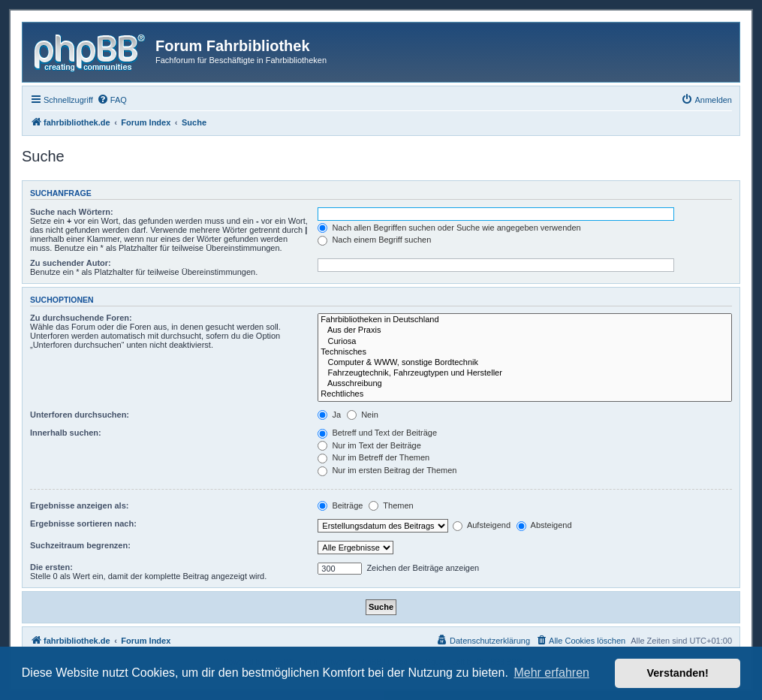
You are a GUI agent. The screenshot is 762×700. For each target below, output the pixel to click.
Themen (391, 505)
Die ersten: (51, 567)
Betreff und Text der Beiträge (377, 433)
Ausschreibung (525, 384)
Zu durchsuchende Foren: (81, 318)
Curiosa (525, 342)
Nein (363, 415)
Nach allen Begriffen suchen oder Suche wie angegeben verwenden (449, 228)
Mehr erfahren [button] (551, 673)
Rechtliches (525, 394)
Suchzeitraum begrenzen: (80, 545)
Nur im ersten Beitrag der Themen (387, 470)
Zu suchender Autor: (71, 263)
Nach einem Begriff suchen (374, 240)
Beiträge (340, 505)
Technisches (525, 352)
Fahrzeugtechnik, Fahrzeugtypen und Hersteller (525, 373)
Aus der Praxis (525, 330)
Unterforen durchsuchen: (80, 415)
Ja (329, 415)
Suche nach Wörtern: (72, 212)
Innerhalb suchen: (66, 433)
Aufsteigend (482, 525)
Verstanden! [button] (678, 673)
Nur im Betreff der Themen (373, 457)
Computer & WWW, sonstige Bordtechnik (525, 363)
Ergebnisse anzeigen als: (79, 505)
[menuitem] (112, 100)
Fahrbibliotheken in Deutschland (525, 320)
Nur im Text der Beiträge (369, 445)
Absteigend (544, 525)
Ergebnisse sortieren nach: (83, 523)
